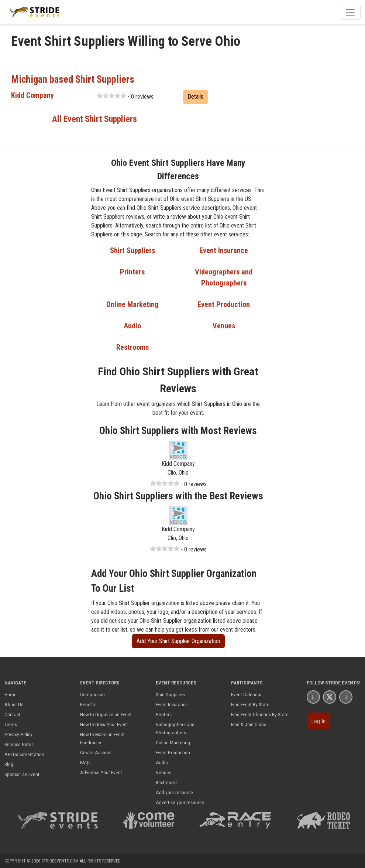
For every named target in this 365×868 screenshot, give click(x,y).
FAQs (85, 762)
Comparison (92, 694)
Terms (11, 724)
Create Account (96, 752)
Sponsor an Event (22, 774)
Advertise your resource (180, 802)
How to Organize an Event (106, 714)
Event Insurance (224, 250)
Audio (132, 326)
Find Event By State (250, 704)
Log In (318, 721)
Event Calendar (246, 694)
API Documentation (24, 754)
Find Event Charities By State (260, 714)
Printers (132, 272)
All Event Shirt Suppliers (94, 119)
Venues (224, 326)
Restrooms (132, 347)
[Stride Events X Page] (330, 697)
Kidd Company (32, 95)
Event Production (224, 304)
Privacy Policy (18, 734)
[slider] (111, 96)
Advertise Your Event (101, 772)
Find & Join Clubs (249, 724)
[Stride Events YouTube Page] (346, 697)
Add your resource (174, 792)
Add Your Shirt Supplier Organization (178, 641)
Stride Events (342, 683)
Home (11, 694)
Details (195, 97)
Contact (12, 714)
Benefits (88, 704)
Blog (9, 764)
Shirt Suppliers (132, 250)
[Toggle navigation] (350, 12)
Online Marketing (132, 304)
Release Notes (19, 744)
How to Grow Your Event (104, 724)
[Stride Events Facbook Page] (313, 697)
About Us (14, 704)
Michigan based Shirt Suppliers (73, 79)
